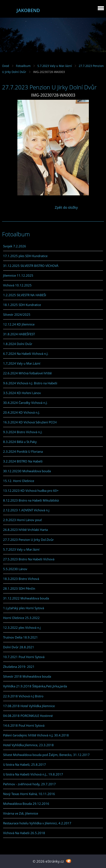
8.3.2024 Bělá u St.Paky (20, 442)
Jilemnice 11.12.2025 (18, 275)
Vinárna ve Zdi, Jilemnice (21, 813)
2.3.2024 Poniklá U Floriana (23, 451)
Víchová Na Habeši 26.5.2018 (24, 833)
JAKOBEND (28, 10)
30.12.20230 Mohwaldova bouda (27, 471)
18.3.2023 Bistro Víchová (21, 579)
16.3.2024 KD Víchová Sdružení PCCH (30, 422)
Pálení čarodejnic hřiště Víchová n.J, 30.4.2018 (36, 735)
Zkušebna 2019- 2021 (19, 667)
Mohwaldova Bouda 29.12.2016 (26, 804)
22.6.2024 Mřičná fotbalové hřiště (27, 373)
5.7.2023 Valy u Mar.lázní (55, 66)
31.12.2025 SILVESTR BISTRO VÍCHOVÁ (31, 266)
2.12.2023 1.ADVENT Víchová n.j (26, 510)
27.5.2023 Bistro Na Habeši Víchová (29, 559)
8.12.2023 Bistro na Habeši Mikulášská (31, 500)
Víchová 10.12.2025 (17, 285)
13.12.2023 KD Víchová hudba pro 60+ (31, 491)
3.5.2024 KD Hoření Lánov (22, 393)
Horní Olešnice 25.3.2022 (21, 618)
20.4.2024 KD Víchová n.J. (21, 412)
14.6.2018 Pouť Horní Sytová (24, 725)
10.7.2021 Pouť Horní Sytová (24, 657)
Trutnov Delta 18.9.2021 (20, 637)
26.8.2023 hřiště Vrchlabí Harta (25, 530)
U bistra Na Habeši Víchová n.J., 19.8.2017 (33, 774)
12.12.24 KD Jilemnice (19, 324)
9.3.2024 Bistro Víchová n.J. (23, 432)
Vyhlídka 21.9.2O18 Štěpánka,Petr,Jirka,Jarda (35, 686)
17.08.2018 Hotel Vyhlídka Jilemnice (29, 706)
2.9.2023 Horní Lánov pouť (22, 520)
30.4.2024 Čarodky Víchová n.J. (25, 403)
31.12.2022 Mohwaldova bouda (26, 598)
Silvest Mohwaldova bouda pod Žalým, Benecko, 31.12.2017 (46, 755)
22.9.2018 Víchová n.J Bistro (23, 696)
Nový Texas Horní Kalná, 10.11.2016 (29, 794)
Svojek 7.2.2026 (15, 246)
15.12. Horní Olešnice (19, 481)
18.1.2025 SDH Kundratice (22, 305)
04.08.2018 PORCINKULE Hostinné (28, 716)
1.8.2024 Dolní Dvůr (18, 344)
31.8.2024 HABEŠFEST (19, 334)
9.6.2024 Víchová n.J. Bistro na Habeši (30, 383)
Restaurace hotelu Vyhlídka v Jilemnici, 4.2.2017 (37, 823)
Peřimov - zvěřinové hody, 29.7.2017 (29, 784)
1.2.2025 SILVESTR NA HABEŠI (25, 295)
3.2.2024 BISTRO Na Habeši (23, 461)
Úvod (6, 66)
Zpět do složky (66, 207)
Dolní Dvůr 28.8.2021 (19, 647)
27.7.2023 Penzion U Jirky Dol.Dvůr (28, 540)
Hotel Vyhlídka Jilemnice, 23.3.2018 (28, 745)
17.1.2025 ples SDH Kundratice (25, 256)
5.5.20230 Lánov (15, 569)
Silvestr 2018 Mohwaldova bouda (27, 676)
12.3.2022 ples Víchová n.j (22, 628)
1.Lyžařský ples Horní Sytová (24, 608)
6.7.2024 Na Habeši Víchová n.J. (26, 354)
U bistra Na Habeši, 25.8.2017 (24, 764)
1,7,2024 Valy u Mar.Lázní (22, 363)
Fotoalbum (23, 66)
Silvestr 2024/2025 (17, 314)
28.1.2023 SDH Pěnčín (19, 588)
